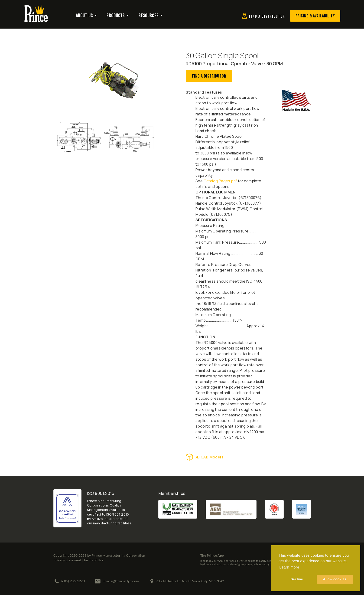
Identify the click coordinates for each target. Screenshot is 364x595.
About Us (84, 16)
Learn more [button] (289, 567)
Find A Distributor (209, 76)
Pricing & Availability (315, 16)
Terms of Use (93, 560)
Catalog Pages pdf (220, 181)
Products (116, 16)
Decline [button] (297, 579)
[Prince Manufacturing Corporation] (36, 8)
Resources (149, 16)
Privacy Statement (67, 560)
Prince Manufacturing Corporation (119, 555)
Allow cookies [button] (335, 579)
